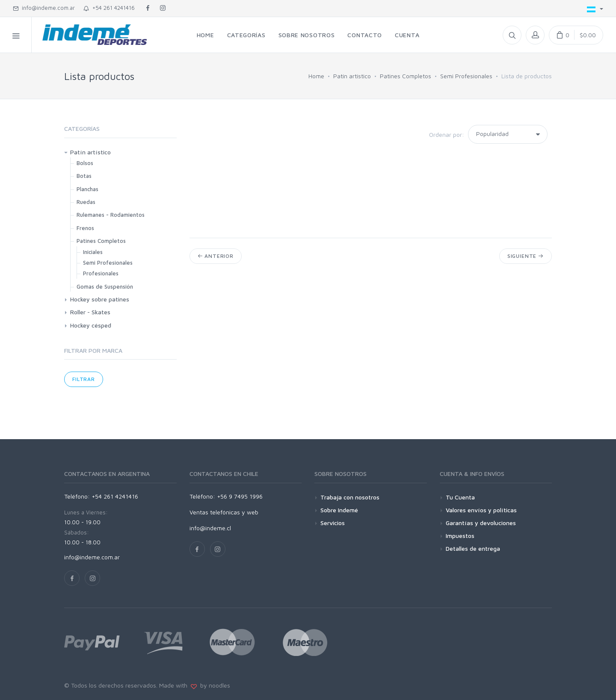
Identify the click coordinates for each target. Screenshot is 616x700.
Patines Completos (406, 76)
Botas (84, 176)
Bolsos (85, 163)
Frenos (85, 228)
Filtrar (84, 379)
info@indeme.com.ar (44, 8)
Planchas (87, 189)
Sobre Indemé (339, 510)
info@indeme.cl (210, 528)
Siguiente (526, 256)
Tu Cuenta (460, 497)
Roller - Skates (90, 312)
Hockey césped (91, 325)
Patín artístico (352, 76)
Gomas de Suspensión (105, 286)
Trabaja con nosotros (350, 497)
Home (316, 76)
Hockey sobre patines (100, 299)
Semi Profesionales (466, 76)
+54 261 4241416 (109, 8)
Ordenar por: (447, 134)
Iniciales (93, 252)
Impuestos (460, 536)
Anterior (216, 256)
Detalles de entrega (473, 548)
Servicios (333, 523)
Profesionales (101, 273)
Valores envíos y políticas (481, 510)
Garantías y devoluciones (481, 523)
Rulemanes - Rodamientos (111, 215)
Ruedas (86, 202)
